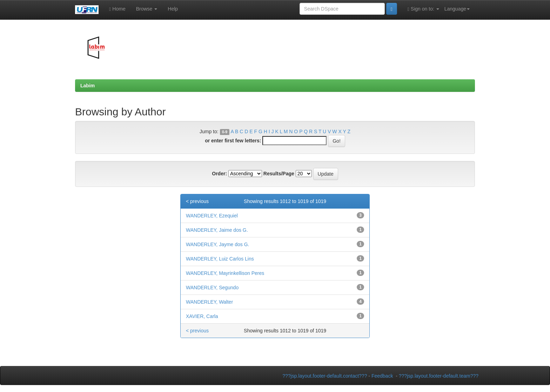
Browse (147, 9)
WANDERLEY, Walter (209, 302)
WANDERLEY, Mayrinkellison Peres (225, 273)
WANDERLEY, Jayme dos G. (218, 244)
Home (117, 9)
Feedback (382, 376)
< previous (197, 201)
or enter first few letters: (233, 141)
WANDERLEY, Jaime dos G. (217, 230)
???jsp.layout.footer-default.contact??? (325, 376)
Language (457, 9)
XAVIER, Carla (202, 316)
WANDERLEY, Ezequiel (212, 216)
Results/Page (279, 174)
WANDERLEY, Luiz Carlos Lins (220, 259)
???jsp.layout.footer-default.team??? (439, 376)
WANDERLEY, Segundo (212, 288)
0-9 (225, 132)
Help (173, 9)
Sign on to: (423, 9)
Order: (219, 174)
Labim (88, 86)
